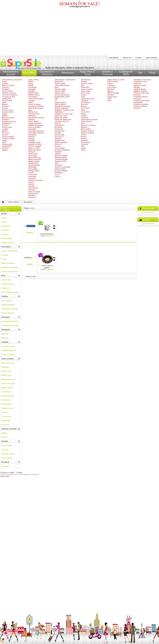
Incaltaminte (7, 99)
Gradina (31, 119)
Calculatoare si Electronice (65, 80)
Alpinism (84, 127)
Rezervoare (33, 156)
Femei (5, 81)
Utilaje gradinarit (35, 123)
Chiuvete (32, 190)
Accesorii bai (33, 194)
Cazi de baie (33, 188)
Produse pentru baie (141, 93)
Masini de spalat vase (63, 119)
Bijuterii (5, 104)
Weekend (111, 89)
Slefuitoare (33, 167)
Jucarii (84, 95)
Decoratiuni (33, 97)
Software (58, 138)
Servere (58, 146)
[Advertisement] (79, 32)
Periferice (58, 152)
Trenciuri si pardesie (10, 95)
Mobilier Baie (33, 93)
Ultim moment (113, 81)
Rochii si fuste (7, 91)
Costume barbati (8, 138)
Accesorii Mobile (61, 171)
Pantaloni (6, 89)
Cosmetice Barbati (141, 97)
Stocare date (60, 135)
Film (83, 146)
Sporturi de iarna (87, 131)
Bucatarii (32, 91)
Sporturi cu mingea (88, 125)
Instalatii (32, 140)
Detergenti (32, 135)
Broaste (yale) (34, 171)
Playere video (60, 93)
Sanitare (32, 186)
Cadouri (84, 81)
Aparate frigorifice (62, 108)
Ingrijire (5, 150)
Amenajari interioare (36, 131)
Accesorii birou (34, 114)
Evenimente (86, 142)
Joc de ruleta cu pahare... (47, 267)
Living (31, 83)
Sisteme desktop (61, 142)
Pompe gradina (34, 165)
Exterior (31, 184)
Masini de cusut (61, 116)
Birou (30, 110)
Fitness (84, 137)
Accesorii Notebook (62, 150)
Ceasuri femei (7, 110)
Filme (83, 110)
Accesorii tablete (61, 156)
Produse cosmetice (141, 104)
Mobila (31, 81)
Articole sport (7, 100)
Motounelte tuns (35, 157)
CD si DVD (85, 108)
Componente (60, 131)
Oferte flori (85, 87)
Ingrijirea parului (140, 85)
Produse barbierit (140, 106)
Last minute (112, 87)
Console (58, 133)
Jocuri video (86, 91)
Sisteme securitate (36, 180)
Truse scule (33, 175)
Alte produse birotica (36, 118)
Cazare (110, 83)
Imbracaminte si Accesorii (12, 80)
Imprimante (59, 129)
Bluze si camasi (8, 85)
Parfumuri (137, 83)
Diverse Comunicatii (62, 167)
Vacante (110, 95)
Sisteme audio (60, 89)
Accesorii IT (59, 137)
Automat (32, 137)
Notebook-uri (60, 140)
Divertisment (86, 80)
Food (109, 99)
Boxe (57, 87)
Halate (5, 114)
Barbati (5, 116)
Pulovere (5, 87)
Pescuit (84, 116)
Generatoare (33, 163)
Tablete (57, 154)
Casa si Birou (34, 80)
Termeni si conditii (7, 472)
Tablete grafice (60, 102)
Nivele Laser (33, 154)
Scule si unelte (34, 148)
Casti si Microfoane (62, 85)
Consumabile (60, 148)
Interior (31, 182)
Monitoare (59, 127)
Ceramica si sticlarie (36, 106)
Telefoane (58, 165)
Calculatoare (60, 125)
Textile (31, 102)
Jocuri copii (85, 93)
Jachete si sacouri (9, 93)
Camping (84, 118)
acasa (3, 203)
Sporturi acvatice (88, 133)
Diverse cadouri (87, 83)
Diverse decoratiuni (36, 108)
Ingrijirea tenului (140, 89)
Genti (4, 102)
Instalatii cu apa (34, 142)
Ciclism (84, 135)
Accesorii (6, 106)
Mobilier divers (34, 95)
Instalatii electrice (35, 144)
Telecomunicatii (61, 157)
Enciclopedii (86, 102)
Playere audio (60, 83)
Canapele (32, 89)
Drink (109, 100)
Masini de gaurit (35, 150)
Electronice (59, 81)
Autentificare (114, 58)
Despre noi (127, 58)
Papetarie (32, 116)
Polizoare (32, 152)
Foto (56, 99)
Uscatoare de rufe (62, 121)
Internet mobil (60, 169)
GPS (57, 163)
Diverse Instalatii (35, 146)
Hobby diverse (87, 121)
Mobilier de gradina (36, 125)
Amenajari (32, 129)
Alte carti (84, 104)
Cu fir (57, 175)
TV (56, 100)
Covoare (32, 100)
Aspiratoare (59, 112)
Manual (31, 138)
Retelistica (59, 173)
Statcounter (5, 476)
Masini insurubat (35, 159)
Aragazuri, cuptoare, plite (64, 110)
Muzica (84, 106)
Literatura (85, 100)
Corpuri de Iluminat (36, 99)
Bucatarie (32, 195)
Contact (138, 58)
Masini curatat (34, 161)
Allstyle (30, 264)
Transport (111, 85)
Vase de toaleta (34, 192)
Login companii (151, 58)
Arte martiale (86, 129)
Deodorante (138, 102)
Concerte (85, 144)
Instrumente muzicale (89, 119)
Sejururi (110, 91)
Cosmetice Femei (140, 81)
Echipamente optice (62, 97)
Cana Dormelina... (47, 234)
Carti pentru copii (88, 99)
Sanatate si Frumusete (142, 80)
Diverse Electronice (62, 95)
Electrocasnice (60, 104)
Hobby (84, 114)
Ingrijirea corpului (140, 91)
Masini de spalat (61, 118)
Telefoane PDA (60, 161)
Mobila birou (33, 112)
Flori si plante (34, 121)
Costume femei (8, 112)
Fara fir (57, 176)
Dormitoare (33, 87)
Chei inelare (33, 169)
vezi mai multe (148, 212)
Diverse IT (59, 144)
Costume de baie (9, 97)
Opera (83, 150)
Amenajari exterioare (36, 133)
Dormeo (30, 232)
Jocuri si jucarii (87, 89)
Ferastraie (32, 176)
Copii (4, 142)
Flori (83, 85)
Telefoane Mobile (61, 159)
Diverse (5, 108)
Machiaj (137, 87)
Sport (83, 123)
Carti (83, 97)
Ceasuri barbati (8, 137)
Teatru (83, 148)
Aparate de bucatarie (63, 106)
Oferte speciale (113, 93)
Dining (31, 85)
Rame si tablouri (35, 104)
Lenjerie (5, 83)
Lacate (31, 173)
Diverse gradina (34, 127)
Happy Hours (112, 97)
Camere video (60, 91)
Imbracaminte (7, 144)
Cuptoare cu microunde (64, 114)
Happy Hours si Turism (116, 80)
